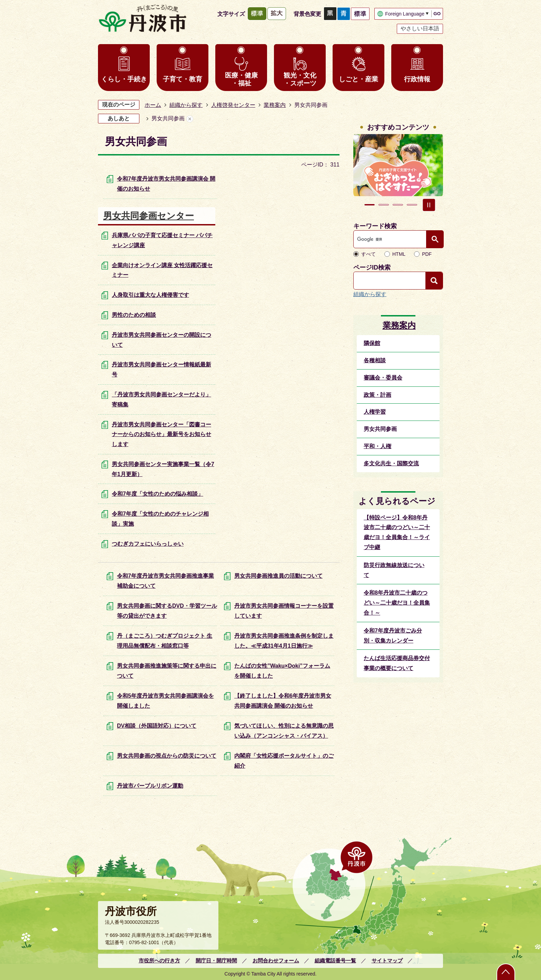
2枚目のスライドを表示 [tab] (384, 205)
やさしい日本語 (420, 28)
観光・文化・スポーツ (300, 79)
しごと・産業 (358, 79)
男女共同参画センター (149, 216)
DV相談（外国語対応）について (157, 726)
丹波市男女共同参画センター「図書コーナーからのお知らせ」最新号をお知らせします (161, 435)
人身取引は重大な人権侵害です (150, 295)
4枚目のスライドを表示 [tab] (412, 205)
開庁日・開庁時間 (216, 961)
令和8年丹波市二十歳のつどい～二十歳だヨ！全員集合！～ (397, 603)
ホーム (153, 105)
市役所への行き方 (159, 961)
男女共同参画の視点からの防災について (167, 756)
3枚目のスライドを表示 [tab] (398, 205)
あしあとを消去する (190, 119)
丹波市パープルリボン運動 (150, 786)
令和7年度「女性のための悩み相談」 (158, 494)
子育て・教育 (183, 79)
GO (437, 14)
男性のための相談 (134, 315)
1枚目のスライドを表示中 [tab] (370, 205)
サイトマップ (387, 961)
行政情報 (417, 79)
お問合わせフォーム (276, 961)
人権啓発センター (233, 105)
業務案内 (275, 105)
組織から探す (186, 105)
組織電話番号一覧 (335, 961)
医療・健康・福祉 (241, 79)
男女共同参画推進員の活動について (278, 576)
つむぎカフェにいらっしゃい (148, 544)
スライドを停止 (429, 205)
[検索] (392, 239)
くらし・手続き (124, 79)
